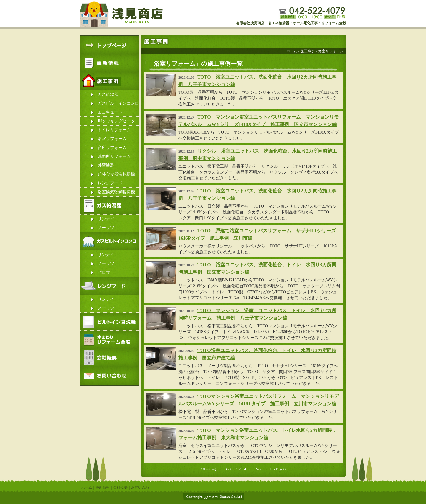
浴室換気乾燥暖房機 (116, 192)
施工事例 (308, 51)
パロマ (104, 272)
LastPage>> (278, 469)
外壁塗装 (106, 165)
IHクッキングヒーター (116, 122)
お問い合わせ (142, 487)
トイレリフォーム (114, 130)
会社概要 (120, 487)
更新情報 (103, 487)
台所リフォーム (112, 148)
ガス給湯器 (108, 94)
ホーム (292, 51)
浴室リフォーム (112, 139)
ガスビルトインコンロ (118, 103)
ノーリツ (106, 228)
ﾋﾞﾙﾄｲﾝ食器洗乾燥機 (116, 174)
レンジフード (110, 183)
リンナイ (106, 219)
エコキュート (110, 112)
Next (259, 469)
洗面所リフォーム (114, 157)
